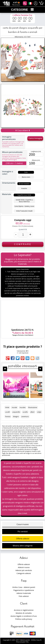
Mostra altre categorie (23, 546)
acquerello (16, 412)
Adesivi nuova (24, 567)
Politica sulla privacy (24, 619)
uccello (25, 412)
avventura (25, 416)
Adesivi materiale (24, 593)
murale (14, 407)
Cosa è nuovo (23, 524)
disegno (16, 416)
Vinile (7, 407)
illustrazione (33, 407)
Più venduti (23, 532)
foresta (8, 416)
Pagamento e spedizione (24, 590)
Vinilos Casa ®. (37, 640)
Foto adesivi (24, 596)
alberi (32, 412)
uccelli (8, 412)
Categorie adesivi (24, 573)
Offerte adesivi (23, 539)
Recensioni (16, 4)
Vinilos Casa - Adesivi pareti (24, 587)
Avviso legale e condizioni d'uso (24, 616)
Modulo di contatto (24, 613)
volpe (39, 412)
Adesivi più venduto (24, 570)
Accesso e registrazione (24, 610)
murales (23, 407)
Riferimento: (19, 37)
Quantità (23, 230)
